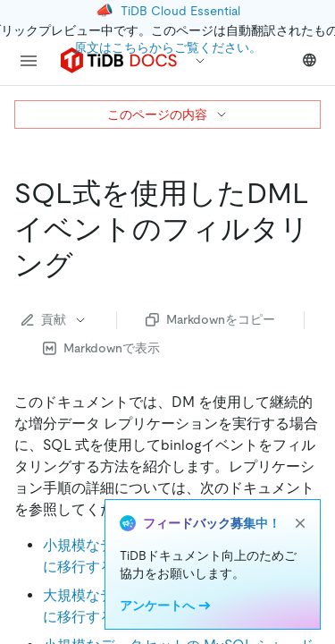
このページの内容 (168, 114)
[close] (300, 523)
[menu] (29, 61)
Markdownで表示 (101, 348)
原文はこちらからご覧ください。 (168, 47)
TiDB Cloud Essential (180, 11)
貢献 (54, 319)
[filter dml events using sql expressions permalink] (88, 265)
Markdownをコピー (210, 319)
